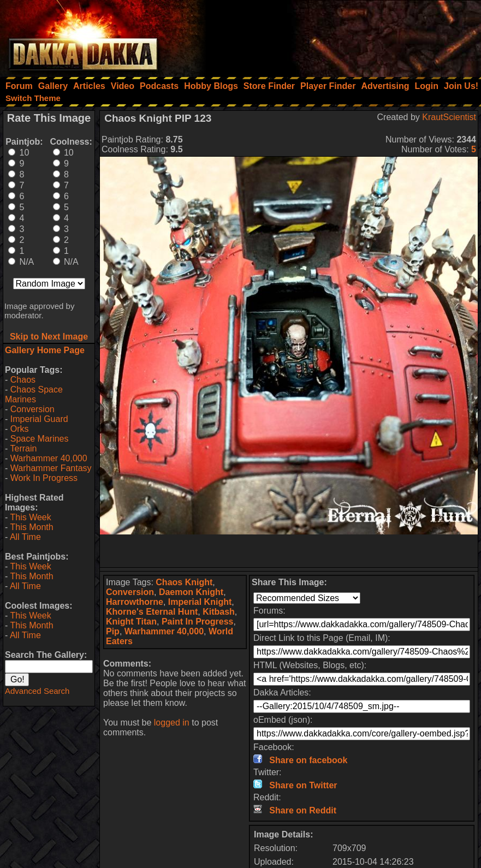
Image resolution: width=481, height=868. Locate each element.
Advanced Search (37, 691)
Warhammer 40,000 (49, 458)
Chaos (23, 380)
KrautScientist (449, 117)
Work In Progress (44, 478)
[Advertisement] (334, 35)
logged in (172, 723)
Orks (20, 429)
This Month (31, 527)
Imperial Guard (39, 419)
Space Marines (40, 439)
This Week (30, 517)
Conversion (32, 409)
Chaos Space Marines (34, 394)
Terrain (23, 448)
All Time (25, 537)
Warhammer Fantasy (51, 468)
